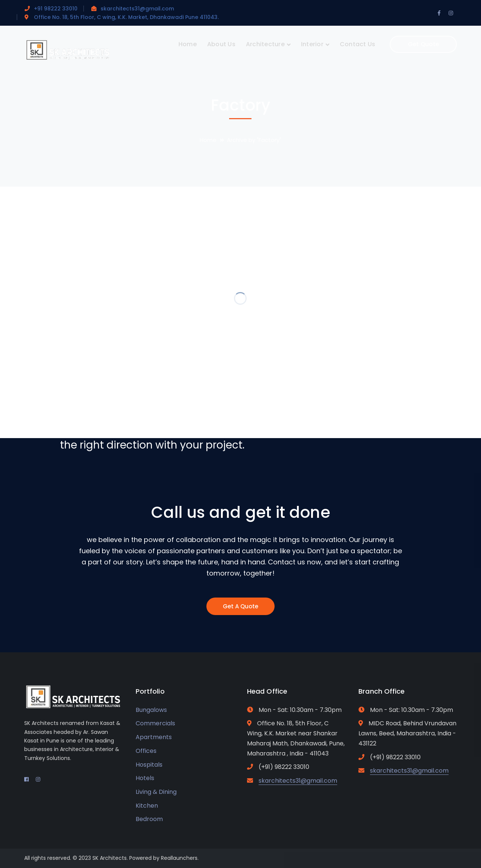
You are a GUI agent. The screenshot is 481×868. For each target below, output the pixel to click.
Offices (146, 751)
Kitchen (147, 806)
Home (208, 140)
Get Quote (423, 44)
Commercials (155, 723)
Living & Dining (156, 792)
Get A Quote (240, 606)
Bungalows (151, 710)
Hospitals (149, 765)
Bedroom (149, 819)
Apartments (154, 737)
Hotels (145, 778)
